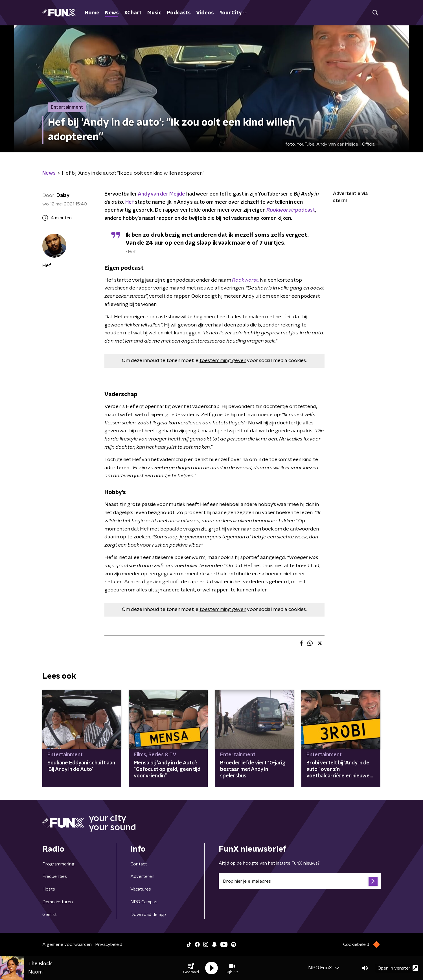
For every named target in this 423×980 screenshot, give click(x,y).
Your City (233, 13)
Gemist (50, 915)
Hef (130, 202)
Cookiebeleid (356, 944)
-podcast (291, 210)
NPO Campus (144, 902)
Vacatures (141, 889)
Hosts (49, 889)
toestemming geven (223, 361)
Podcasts (179, 13)
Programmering (58, 864)
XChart (133, 13)
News (112, 13)
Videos (205, 13)
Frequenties (55, 876)
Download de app (148, 915)
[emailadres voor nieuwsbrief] (300, 881)
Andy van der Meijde (161, 194)
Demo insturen (58, 902)
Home (92, 13)
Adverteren (142, 876)
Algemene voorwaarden (67, 944)
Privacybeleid (109, 944)
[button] (191, 968)
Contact (139, 864)
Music (154, 13)
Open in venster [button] (398, 968)
